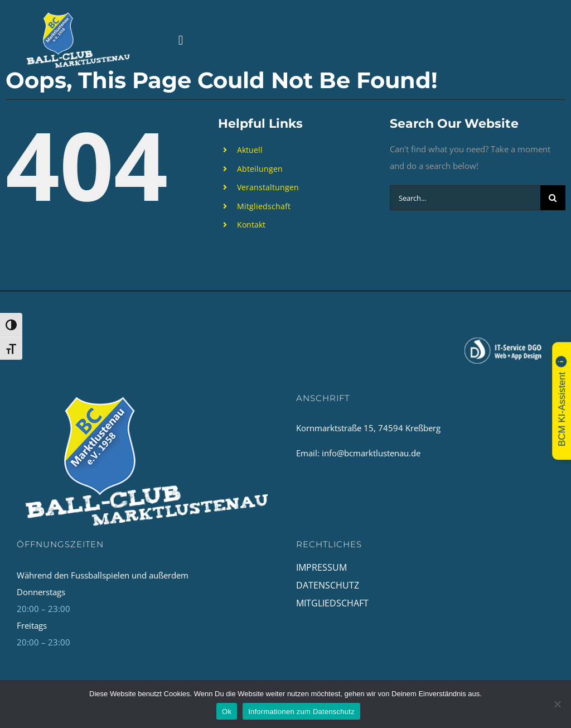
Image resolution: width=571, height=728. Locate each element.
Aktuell (250, 150)
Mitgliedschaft (264, 206)
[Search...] (465, 198)
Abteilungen (260, 169)
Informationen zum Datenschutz (301, 712)
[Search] (553, 198)
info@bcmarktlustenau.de (371, 453)
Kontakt (251, 225)
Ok (227, 712)
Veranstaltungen (268, 187)
